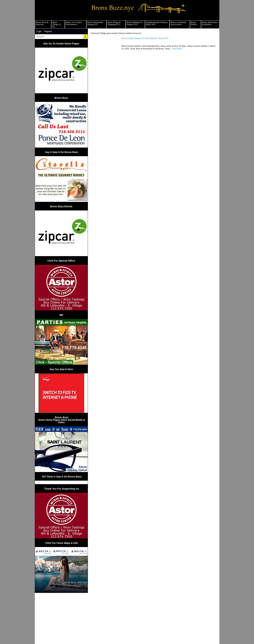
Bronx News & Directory (42, 23)
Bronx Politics (194, 23)
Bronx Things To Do (57, 24)
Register (48, 31)
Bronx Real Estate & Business (210, 23)
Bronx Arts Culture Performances (74, 23)
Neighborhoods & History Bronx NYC (157, 23)
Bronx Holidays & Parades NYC (134, 23)
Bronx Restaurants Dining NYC (95, 23)
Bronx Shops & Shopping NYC (114, 23)
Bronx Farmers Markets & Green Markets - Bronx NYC (145, 38)
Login (39, 31)
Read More (177, 49)
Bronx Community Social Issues (178, 23)
